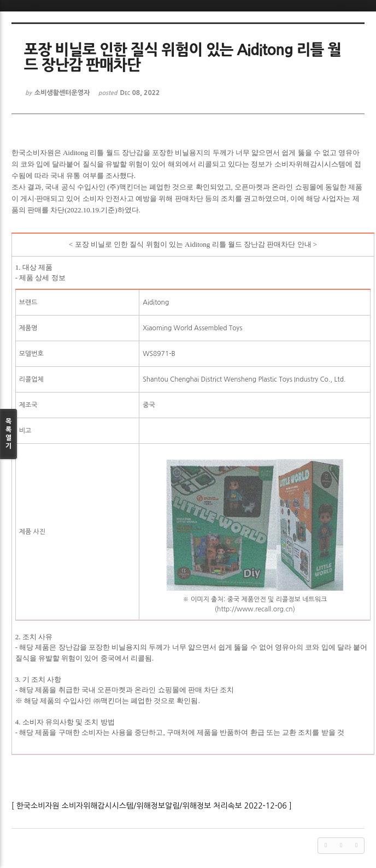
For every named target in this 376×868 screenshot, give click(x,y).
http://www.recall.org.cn (255, 609)
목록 (8, 434)
